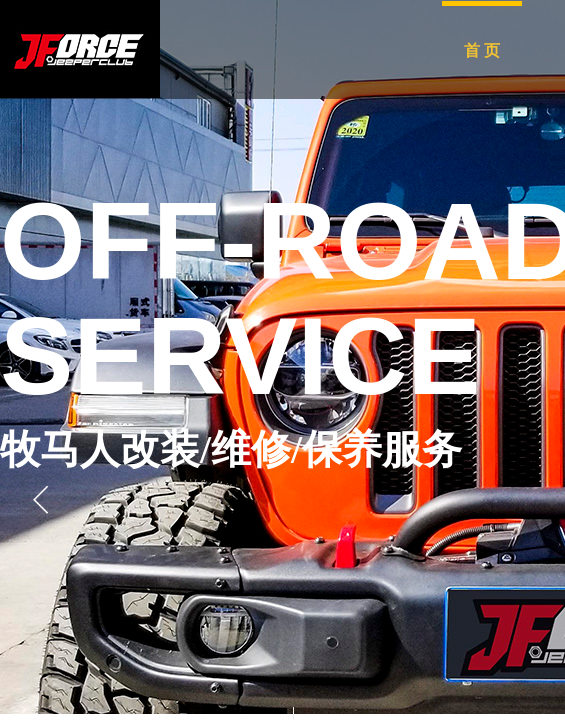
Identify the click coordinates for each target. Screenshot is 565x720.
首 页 (482, 50)
